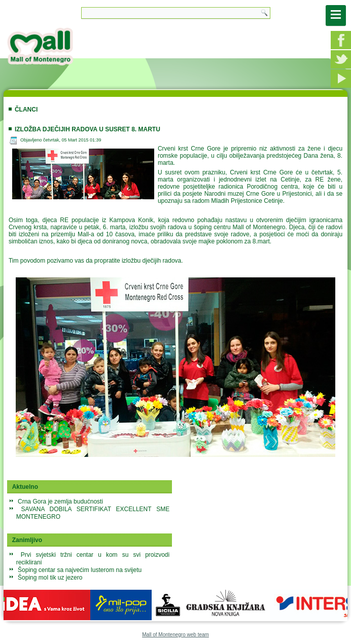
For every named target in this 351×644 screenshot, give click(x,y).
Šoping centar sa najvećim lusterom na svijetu (80, 570)
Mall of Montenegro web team (175, 635)
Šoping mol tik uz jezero (50, 578)
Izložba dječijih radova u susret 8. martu (87, 129)
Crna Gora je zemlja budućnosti (60, 502)
